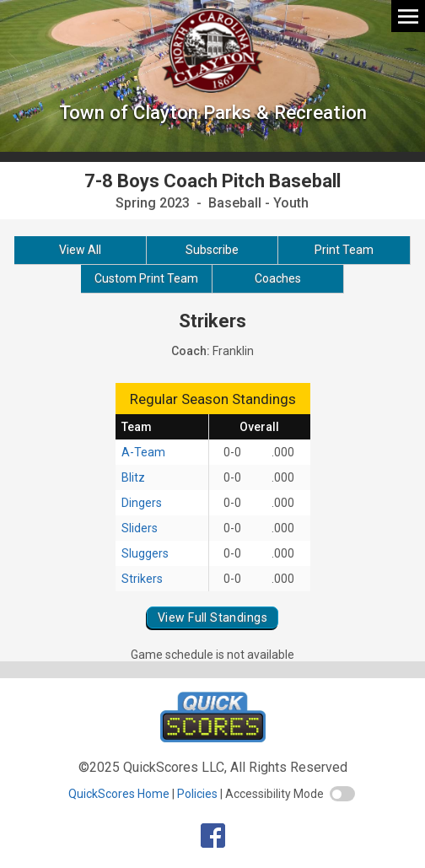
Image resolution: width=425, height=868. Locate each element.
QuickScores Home (119, 794)
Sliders (140, 528)
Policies (197, 794)
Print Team (344, 250)
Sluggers (145, 553)
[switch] (342, 794)
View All (80, 250)
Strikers (142, 579)
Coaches (278, 278)
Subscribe (212, 250)
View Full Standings (212, 617)
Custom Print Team (146, 278)
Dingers (142, 503)
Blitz (133, 477)
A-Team (143, 452)
